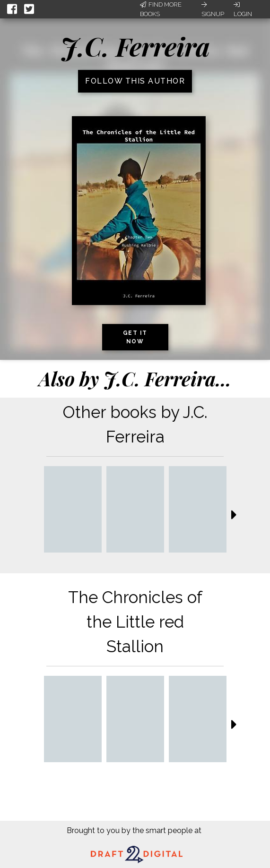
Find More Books (161, 9)
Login (243, 9)
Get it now (135, 337)
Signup (213, 9)
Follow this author (135, 81)
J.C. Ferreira (135, 46)
